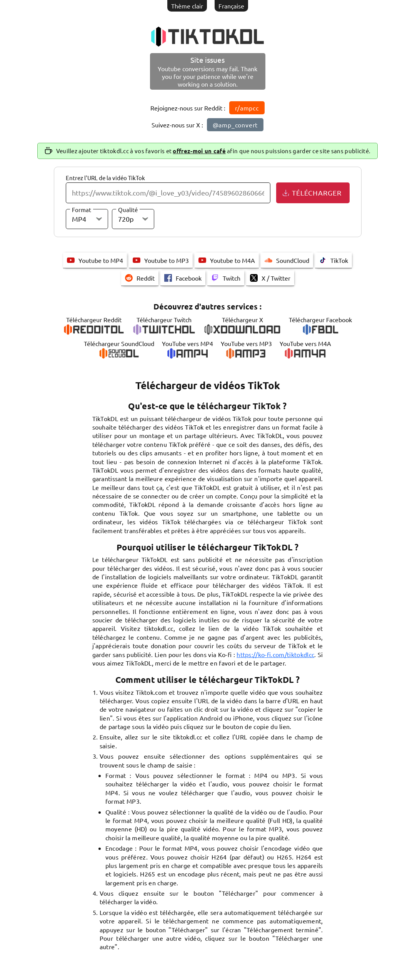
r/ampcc (247, 108)
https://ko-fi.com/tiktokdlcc (275, 654)
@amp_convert (235, 125)
